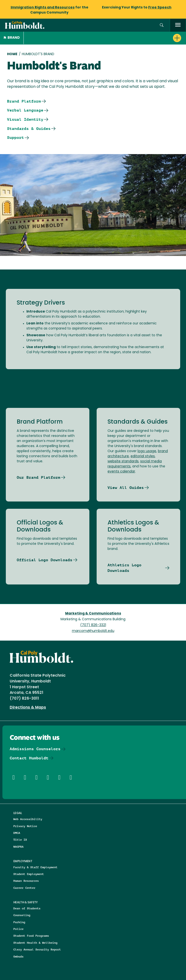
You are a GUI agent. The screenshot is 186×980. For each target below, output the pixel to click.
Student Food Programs (31, 936)
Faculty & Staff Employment (35, 867)
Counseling (22, 915)
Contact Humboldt (29, 758)
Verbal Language (25, 110)
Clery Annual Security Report (37, 949)
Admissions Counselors (35, 749)
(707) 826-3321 (93, 625)
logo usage (147, 451)
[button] (162, 25)
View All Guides (126, 488)
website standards (123, 461)
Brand (12, 38)
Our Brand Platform (39, 477)
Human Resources (26, 881)
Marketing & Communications (93, 614)
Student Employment (29, 874)
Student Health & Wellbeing (35, 943)
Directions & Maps (28, 708)
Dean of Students (27, 908)
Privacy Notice (25, 826)
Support (15, 138)
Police (18, 929)
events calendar (121, 472)
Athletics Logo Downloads (124, 568)
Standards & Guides (29, 129)
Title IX (20, 840)
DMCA (17, 833)
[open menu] (178, 25)
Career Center (24, 888)
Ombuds (18, 956)
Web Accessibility (28, 819)
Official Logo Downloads (45, 560)
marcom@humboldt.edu (93, 631)
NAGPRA (18, 847)
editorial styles (143, 456)
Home (12, 54)
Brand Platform (24, 101)
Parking (19, 922)
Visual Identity (25, 119)
